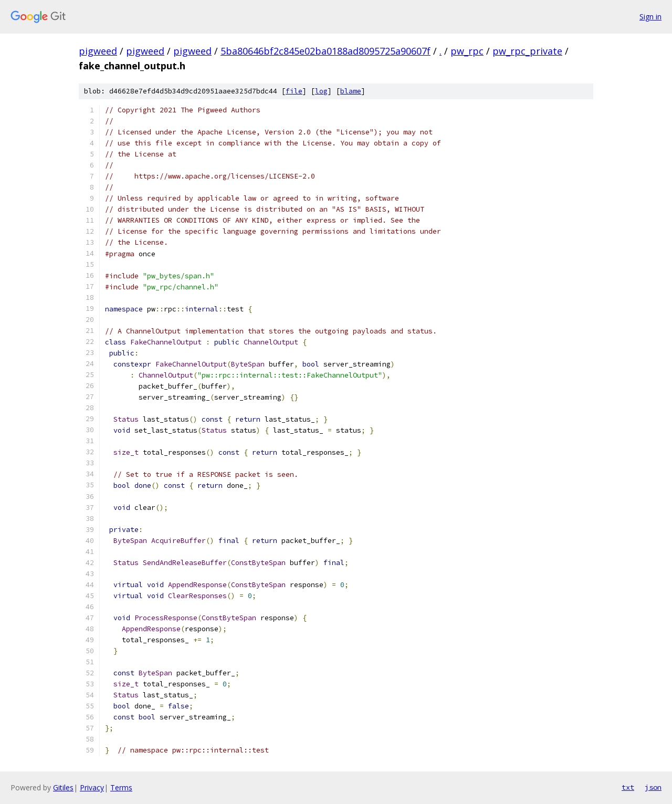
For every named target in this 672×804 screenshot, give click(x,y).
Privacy (92, 787)
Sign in (650, 17)
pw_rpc (467, 51)
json (653, 787)
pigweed (98, 51)
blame (351, 91)
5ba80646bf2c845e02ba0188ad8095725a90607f (325, 51)
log (321, 91)
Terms (121, 787)
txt (628, 787)
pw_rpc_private (527, 51)
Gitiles (63, 787)
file (294, 91)
